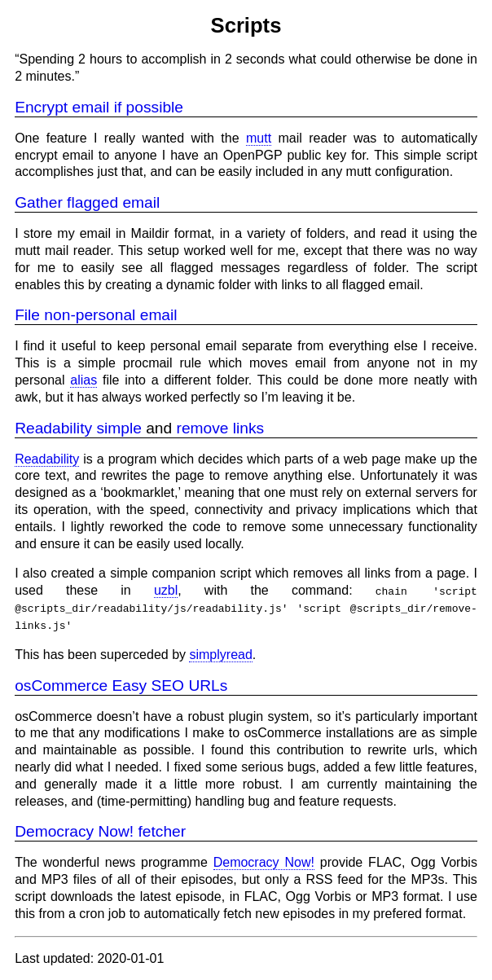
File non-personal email (96, 315)
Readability (47, 459)
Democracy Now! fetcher (100, 831)
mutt (259, 138)
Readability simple (78, 428)
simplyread (220, 655)
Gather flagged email (87, 202)
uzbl (166, 590)
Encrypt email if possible (99, 107)
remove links (221, 428)
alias (83, 380)
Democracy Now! (264, 862)
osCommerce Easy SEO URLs (121, 685)
